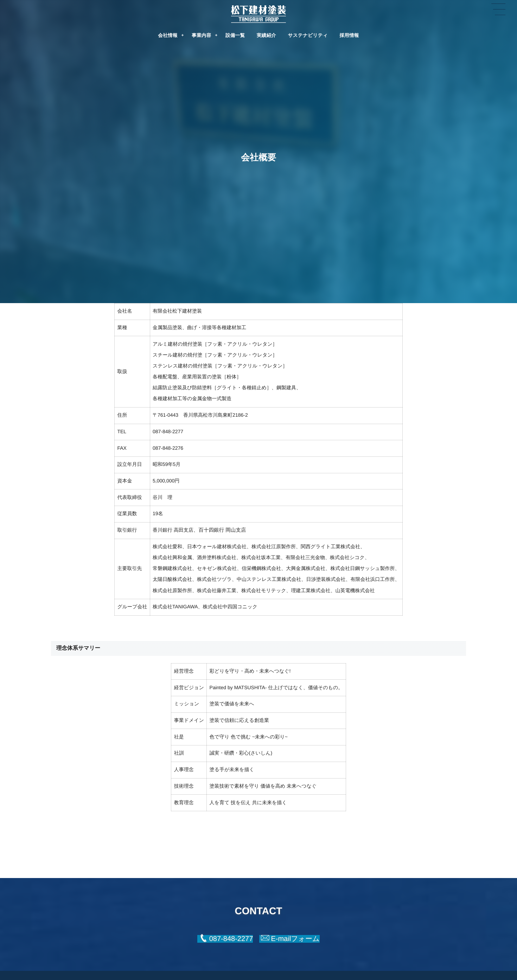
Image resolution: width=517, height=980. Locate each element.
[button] (225, 939)
